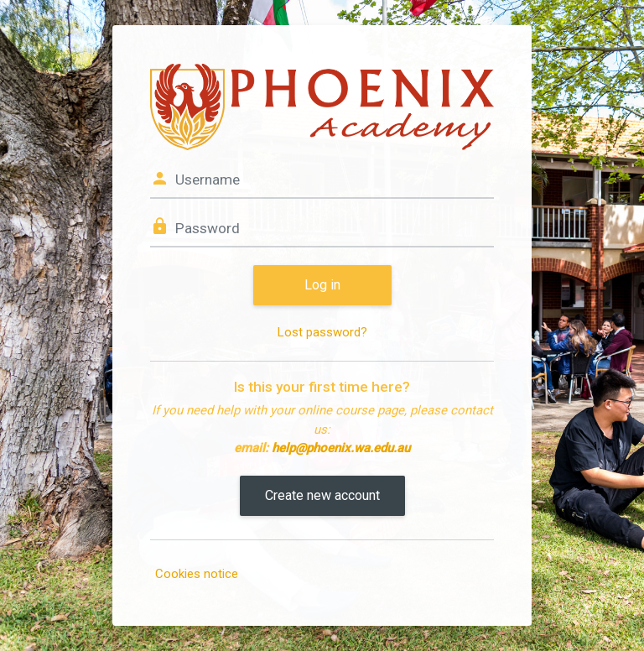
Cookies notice (197, 574)
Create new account (322, 495)
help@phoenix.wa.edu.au (341, 448)
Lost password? (322, 332)
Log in (322, 285)
